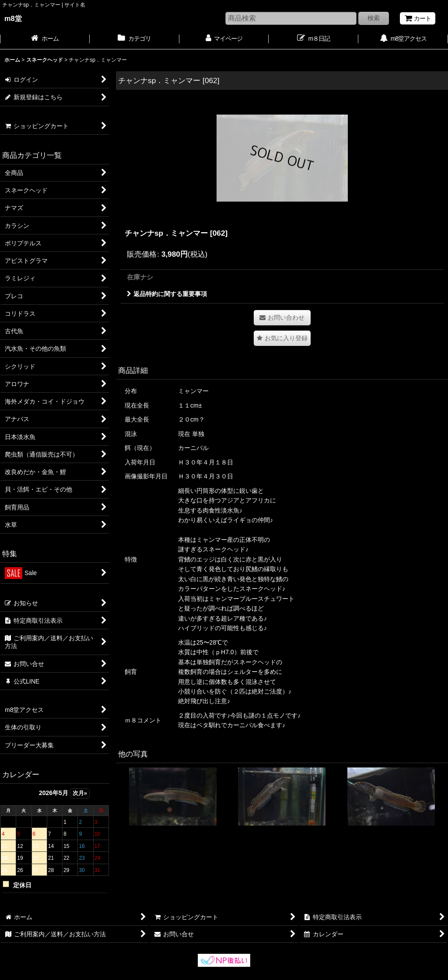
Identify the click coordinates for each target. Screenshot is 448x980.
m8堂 (13, 18)
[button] (282, 338)
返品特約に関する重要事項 (167, 294)
